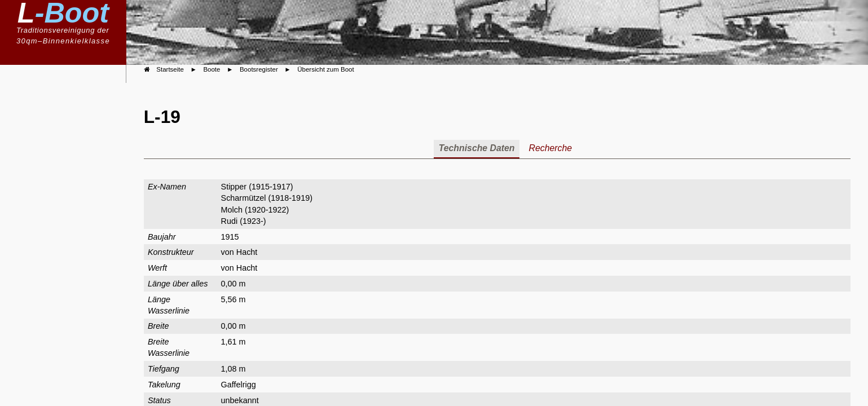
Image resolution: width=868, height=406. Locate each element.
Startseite (170, 69)
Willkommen (70, 92)
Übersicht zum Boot (325, 69)
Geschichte (72, 221)
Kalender (76, 239)
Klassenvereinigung (55, 110)
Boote (83, 128)
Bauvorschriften (67, 147)
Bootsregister (71, 163)
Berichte (78, 204)
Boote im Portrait (65, 184)
